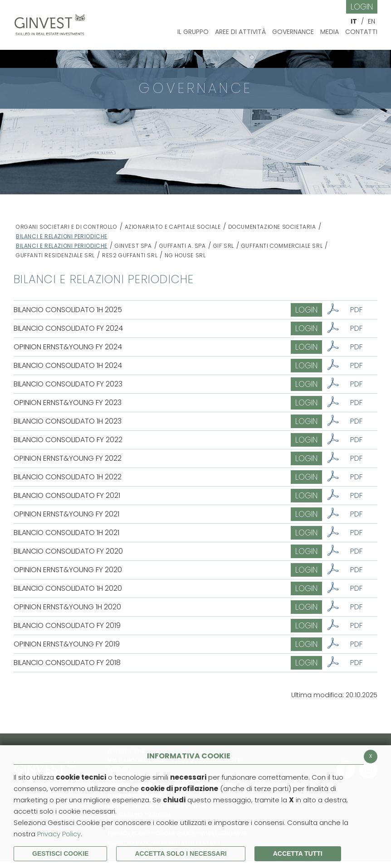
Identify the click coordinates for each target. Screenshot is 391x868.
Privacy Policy (59, 834)
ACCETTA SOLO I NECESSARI (181, 854)
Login (362, 7)
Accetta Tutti (298, 854)
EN (371, 21)
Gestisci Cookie (60, 854)
